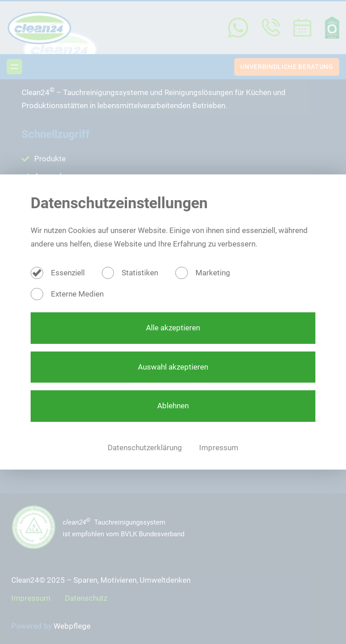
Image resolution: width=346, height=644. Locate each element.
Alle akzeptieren (173, 328)
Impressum (219, 448)
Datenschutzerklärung (146, 448)
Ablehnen (173, 406)
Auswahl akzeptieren (173, 367)
